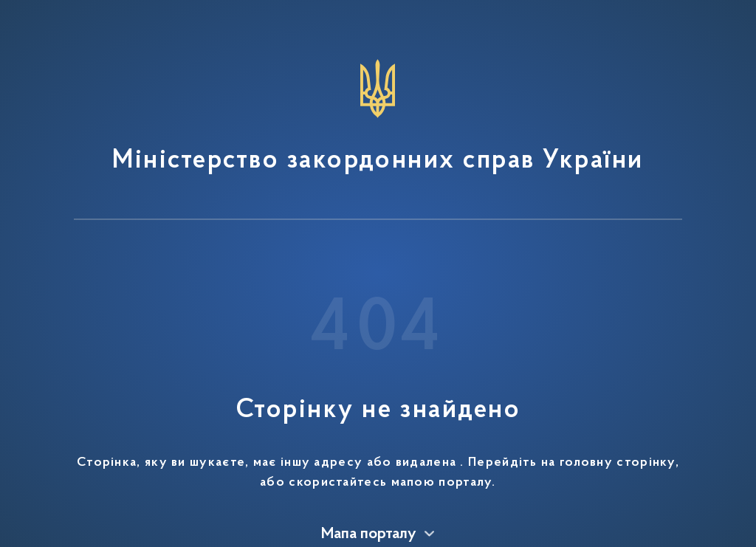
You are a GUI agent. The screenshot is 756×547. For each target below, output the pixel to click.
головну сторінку (618, 463)
